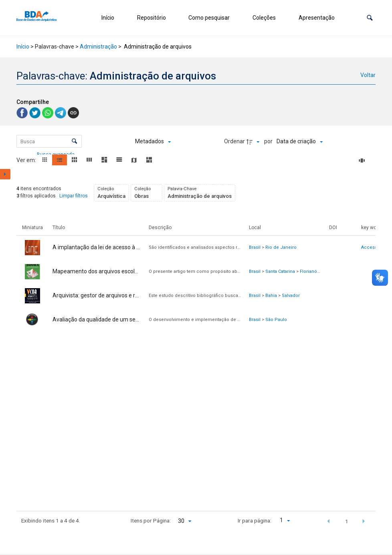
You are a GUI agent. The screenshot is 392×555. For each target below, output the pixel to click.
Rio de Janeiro (281, 247)
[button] (370, 18)
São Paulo (276, 320)
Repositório (152, 18)
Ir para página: (255, 520)
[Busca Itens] (49, 141)
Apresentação (317, 18)
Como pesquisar (209, 18)
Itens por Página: (151, 520)
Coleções (264, 18)
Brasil (255, 247)
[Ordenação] (300, 142)
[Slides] (363, 161)
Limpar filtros (74, 196)
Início (108, 18)
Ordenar (234, 141)
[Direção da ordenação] (254, 142)
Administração (98, 47)
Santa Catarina (280, 271)
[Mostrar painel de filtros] (5, 174)
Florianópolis (314, 271)
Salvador (291, 296)
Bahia (271, 296)
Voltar (368, 75)
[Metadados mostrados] (153, 142)
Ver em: (27, 160)
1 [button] (347, 521)
